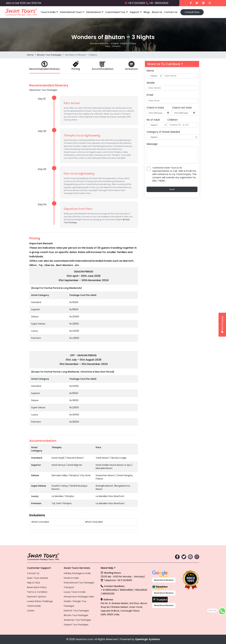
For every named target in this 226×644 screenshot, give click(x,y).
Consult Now (192, 12)
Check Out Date (182, 108)
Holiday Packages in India (77, 573)
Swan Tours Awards (37, 578)
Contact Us (171, 12)
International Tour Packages (79, 583)
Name (150, 71)
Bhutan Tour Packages (49, 55)
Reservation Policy (37, 587)
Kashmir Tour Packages (76, 611)
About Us (157, 12)
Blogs (147, 12)
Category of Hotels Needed (163, 132)
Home (30, 55)
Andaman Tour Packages (77, 620)
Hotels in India (71, 578)
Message (152, 144)
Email (150, 95)
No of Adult (153, 120)
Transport (69, 587)
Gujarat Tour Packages (76, 625)
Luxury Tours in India (75, 592)
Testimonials (34, 606)
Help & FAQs (34, 583)
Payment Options (37, 597)
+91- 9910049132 (159, 3)
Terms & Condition (37, 592)
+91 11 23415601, (137, 3)
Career (31, 611)
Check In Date (155, 108)
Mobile (151, 83)
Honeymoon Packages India (79, 597)
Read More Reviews (164, 580)
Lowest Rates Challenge (40, 601)
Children (172, 120)
